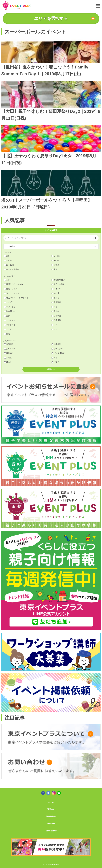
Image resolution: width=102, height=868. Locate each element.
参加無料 (9, 344)
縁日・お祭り (58, 284)
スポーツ (56, 289)
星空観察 (56, 302)
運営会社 (51, 809)
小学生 (55, 265)
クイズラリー (11, 302)
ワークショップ (12, 293)
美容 (7, 316)
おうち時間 (10, 349)
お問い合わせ (51, 831)
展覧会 (55, 298)
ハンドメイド (11, 325)
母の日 (8, 362)
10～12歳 (9, 265)
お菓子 (55, 362)
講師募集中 (51, 816)
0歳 (7, 256)
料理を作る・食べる (13, 284)
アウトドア (10, 320)
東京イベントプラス (17, 5)
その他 (55, 293)
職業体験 (9, 353)
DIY (54, 325)
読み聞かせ (10, 311)
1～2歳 (56, 256)
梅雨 (54, 358)
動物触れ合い (58, 280)
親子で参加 (57, 349)
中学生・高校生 (12, 269)
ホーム (51, 802)
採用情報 (51, 824)
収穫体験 (56, 320)
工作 (7, 280)
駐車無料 (56, 344)
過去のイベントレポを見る (16, 298)
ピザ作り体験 (58, 353)
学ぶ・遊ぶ (10, 307)
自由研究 (56, 316)
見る (54, 307)
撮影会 (55, 311)
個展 (7, 334)
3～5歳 (8, 260)
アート (8, 329)
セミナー (56, 329)
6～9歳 (56, 260)
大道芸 (8, 358)
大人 (54, 269)
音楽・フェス (11, 289)
